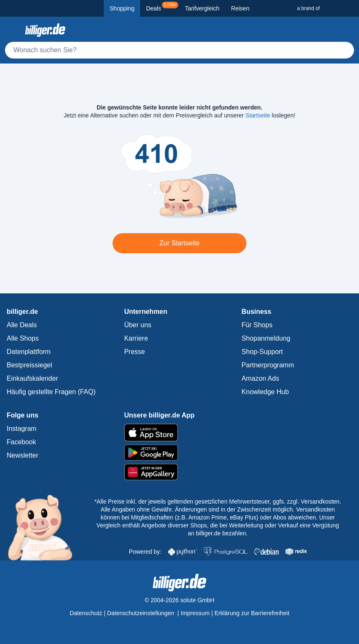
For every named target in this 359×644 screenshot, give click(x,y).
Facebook (21, 442)
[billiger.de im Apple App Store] (180, 433)
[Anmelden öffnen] (346, 30)
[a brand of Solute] (325, 8)
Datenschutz (86, 613)
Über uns (138, 325)
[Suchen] (344, 50)
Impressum (195, 613)
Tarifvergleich (202, 8)
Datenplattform (29, 352)
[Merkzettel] (327, 30)
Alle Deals (22, 325)
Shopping (122, 8)
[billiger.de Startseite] (45, 30)
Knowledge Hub (265, 392)
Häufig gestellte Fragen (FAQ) (51, 392)
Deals (162, 7)
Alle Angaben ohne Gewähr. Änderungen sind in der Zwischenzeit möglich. (199, 509)
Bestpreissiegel (29, 365)
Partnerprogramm (268, 365)
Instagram (22, 429)
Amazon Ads (260, 378)
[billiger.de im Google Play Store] (180, 453)
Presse (135, 352)
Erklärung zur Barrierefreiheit (252, 613)
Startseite (258, 115)
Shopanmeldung (266, 338)
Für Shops (257, 325)
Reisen (240, 8)
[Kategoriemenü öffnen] (13, 30)
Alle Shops (23, 338)
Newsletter (23, 455)
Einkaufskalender (32, 378)
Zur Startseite (179, 243)
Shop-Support (262, 352)
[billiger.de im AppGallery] (180, 472)
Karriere (136, 338)
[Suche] (179, 50)
